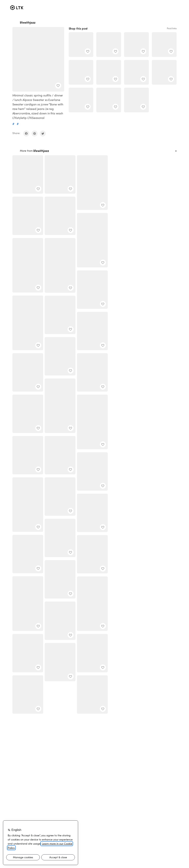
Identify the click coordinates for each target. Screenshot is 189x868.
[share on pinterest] (35, 134)
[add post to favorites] (58, 86)
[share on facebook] (26, 134)
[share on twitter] (43, 134)
